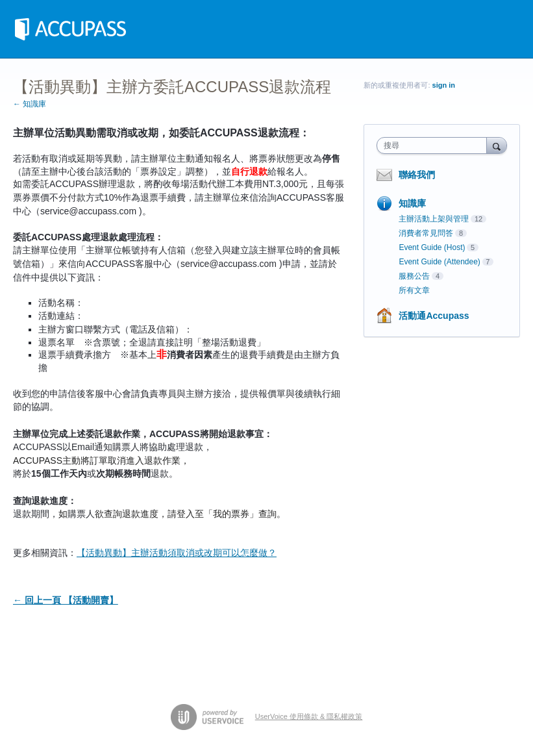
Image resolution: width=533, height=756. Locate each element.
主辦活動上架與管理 (434, 219)
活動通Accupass (434, 316)
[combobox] (434, 145)
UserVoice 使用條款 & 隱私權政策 (309, 716)
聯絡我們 (417, 175)
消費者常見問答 (426, 233)
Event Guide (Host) (432, 247)
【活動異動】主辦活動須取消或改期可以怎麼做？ (177, 553)
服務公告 (414, 276)
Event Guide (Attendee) (439, 262)
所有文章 (414, 290)
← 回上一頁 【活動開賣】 (66, 600)
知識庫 (412, 203)
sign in (444, 85)
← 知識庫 (30, 104)
